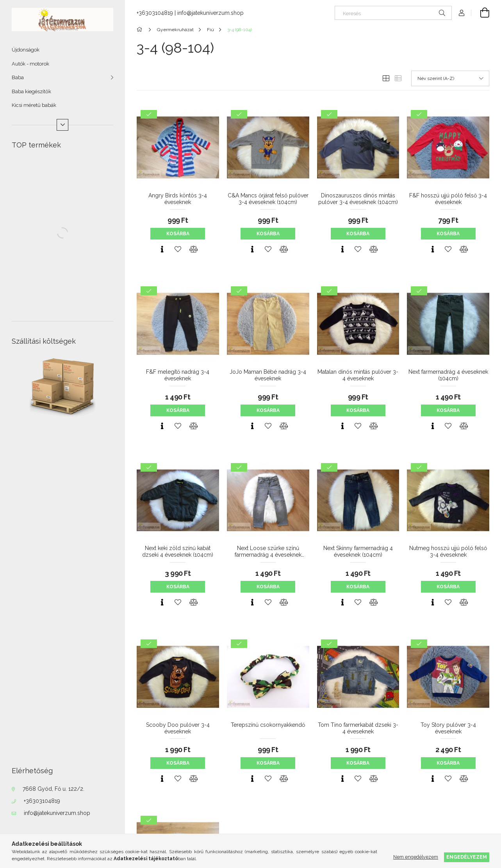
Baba (18, 77)
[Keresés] (393, 13)
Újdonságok (26, 50)
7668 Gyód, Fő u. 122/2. (53, 789)
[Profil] (462, 13)
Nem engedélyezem (416, 857)
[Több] (62, 125)
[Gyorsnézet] (162, 249)
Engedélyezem (467, 857)
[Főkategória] (141, 30)
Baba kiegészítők (31, 91)
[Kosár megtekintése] (480, 13)
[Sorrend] (450, 78)
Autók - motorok (30, 64)
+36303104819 (42, 801)
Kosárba (178, 234)
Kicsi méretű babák (34, 105)
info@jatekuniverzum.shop (57, 813)
